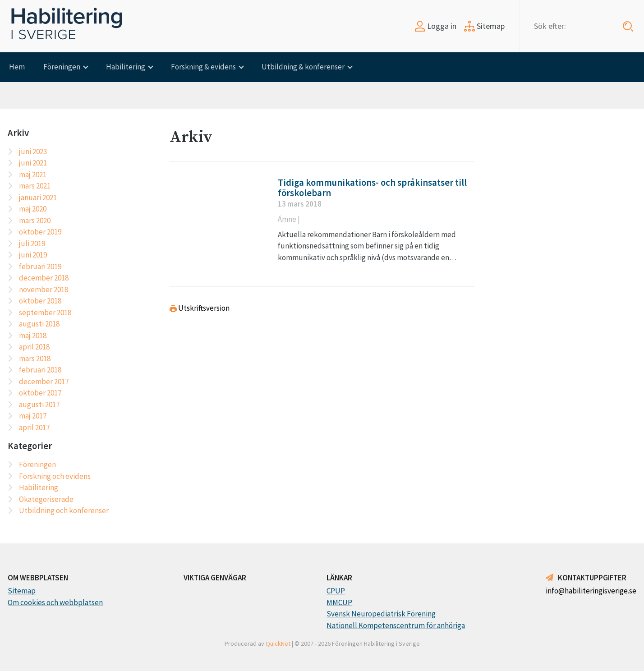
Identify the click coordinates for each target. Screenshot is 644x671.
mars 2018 (35, 358)
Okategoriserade (46, 499)
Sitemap (484, 26)
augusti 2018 (39, 324)
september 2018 (45, 313)
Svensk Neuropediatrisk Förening (381, 614)
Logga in (435, 26)
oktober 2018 (40, 301)
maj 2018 (33, 335)
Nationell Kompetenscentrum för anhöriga (396, 625)
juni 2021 (33, 163)
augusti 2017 (39, 404)
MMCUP (339, 602)
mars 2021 (35, 186)
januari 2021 (38, 198)
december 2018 (44, 278)
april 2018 (34, 347)
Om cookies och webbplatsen (55, 602)
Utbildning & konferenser (303, 67)
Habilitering (126, 67)
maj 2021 (33, 175)
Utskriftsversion (200, 308)
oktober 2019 (40, 232)
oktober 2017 (40, 393)
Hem (17, 67)
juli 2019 (32, 244)
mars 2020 (35, 221)
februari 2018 (40, 370)
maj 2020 (33, 209)
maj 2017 (33, 416)
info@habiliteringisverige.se (591, 591)
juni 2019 (33, 255)
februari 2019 (40, 267)
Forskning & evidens (203, 67)
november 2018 (44, 290)
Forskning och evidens (55, 476)
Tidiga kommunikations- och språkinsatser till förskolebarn (372, 188)
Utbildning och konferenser (64, 510)
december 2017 (44, 381)
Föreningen (62, 67)
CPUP (336, 591)
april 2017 (34, 427)
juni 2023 (33, 152)
